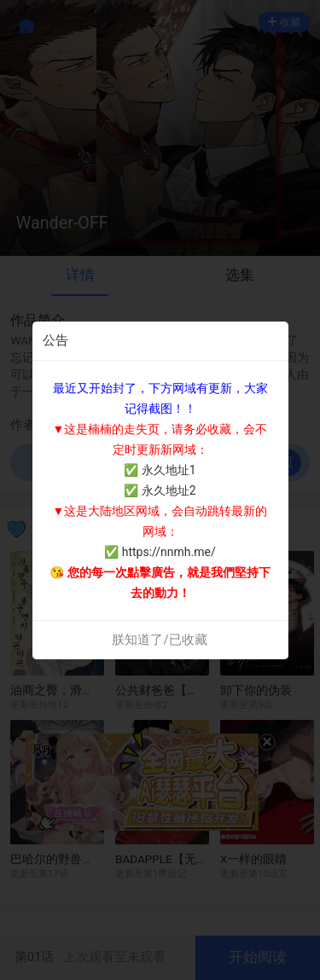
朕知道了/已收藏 (159, 640)
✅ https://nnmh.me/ (160, 552)
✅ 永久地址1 (160, 470)
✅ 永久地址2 (160, 490)
